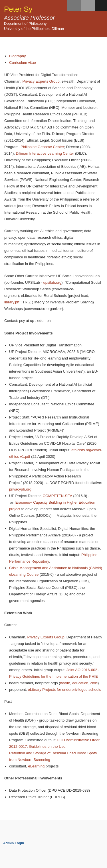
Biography (18, 56)
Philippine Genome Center (42, 147)
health (65, 683)
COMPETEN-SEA (57, 496)
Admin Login (14, 843)
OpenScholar (91, 850)
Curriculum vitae (23, 63)
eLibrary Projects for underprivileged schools (65, 690)
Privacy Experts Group (41, 81)
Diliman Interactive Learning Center (45, 153)
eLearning (37, 766)
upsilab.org (53, 282)
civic (94, 683)
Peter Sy (18, 9)
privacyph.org (20, 489)
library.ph (12, 302)
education (80, 683)
